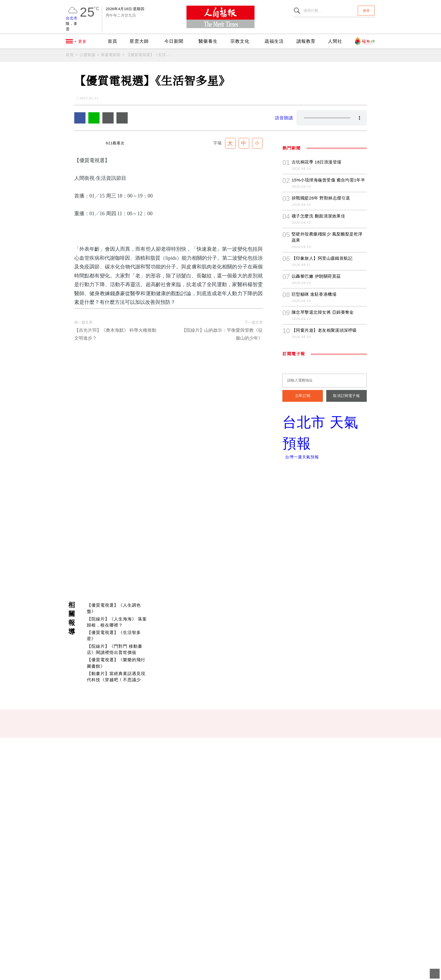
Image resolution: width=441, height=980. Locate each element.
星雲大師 (140, 41)
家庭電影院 (111, 55)
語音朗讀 (284, 118)
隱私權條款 (165, 973)
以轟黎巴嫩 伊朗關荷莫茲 (316, 445)
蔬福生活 (277, 41)
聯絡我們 (139, 973)
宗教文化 (244, 41)
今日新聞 (177, 41)
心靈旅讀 (87, 55)
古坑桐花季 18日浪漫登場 (317, 331)
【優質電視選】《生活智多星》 (148, 55)
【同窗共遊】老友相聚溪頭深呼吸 (324, 499)
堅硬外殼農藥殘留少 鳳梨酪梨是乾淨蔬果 (329, 406)
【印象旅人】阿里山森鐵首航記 (322, 427)
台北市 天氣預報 (325, 602)
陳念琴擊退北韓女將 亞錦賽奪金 (323, 481)
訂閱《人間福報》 (395, 531)
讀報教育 (308, 41)
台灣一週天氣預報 (300, 626)
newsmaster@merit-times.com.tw (150, 959)
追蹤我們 (395, 440)
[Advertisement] (220, 729)
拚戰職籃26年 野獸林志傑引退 (321, 367)
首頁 (111, 41)
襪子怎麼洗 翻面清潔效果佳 (318, 385)
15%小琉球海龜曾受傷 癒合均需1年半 (329, 349)
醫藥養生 (210, 41)
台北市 (72, 18)
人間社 (336, 41)
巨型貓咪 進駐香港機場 (314, 463)
